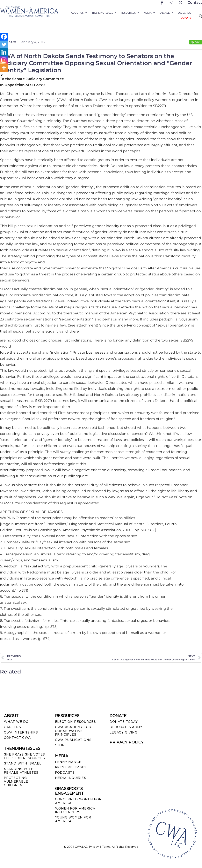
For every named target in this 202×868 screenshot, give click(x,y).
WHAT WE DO (16, 722)
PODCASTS (65, 773)
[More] (4, 68)
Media (149, 13)
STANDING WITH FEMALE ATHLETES (21, 771)
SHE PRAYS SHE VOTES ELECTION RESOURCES (24, 756)
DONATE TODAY (124, 722)
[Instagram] (4, 60)
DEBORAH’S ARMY (126, 727)
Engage (166, 13)
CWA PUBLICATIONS (73, 740)
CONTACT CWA (17, 738)
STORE (61, 745)
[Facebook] (4, 37)
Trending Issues (104, 13)
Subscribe (184, 13)
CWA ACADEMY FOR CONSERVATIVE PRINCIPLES (73, 731)
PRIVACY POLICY (127, 742)
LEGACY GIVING (123, 732)
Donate (186, 18)
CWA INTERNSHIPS (21, 732)
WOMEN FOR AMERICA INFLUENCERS (75, 810)
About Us (79, 13)
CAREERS (12, 727)
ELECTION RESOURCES (76, 722)
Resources (130, 13)
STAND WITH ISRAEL (23, 763)
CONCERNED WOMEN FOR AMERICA (78, 801)
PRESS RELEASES (71, 767)
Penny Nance (68, 762)
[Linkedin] (4, 52)
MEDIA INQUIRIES (71, 778)
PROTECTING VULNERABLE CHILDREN (16, 782)
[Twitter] (4, 44)
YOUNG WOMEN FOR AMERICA (73, 819)
